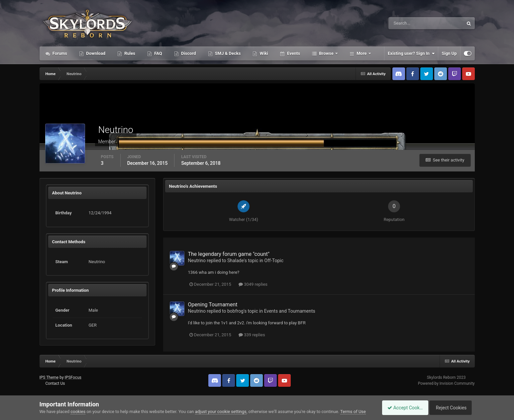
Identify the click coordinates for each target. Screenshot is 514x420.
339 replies (252, 335)
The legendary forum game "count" (229, 254)
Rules (129, 53)
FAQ (158, 53)
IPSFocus (73, 377)
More (362, 53)
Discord (188, 53)
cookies (78, 412)
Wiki (263, 53)
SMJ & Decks (227, 53)
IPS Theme (49, 377)
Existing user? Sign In (411, 53)
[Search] (406, 23)
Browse (326, 53)
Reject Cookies (452, 408)
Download (95, 53)
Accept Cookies (402, 408)
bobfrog (235, 311)
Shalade (236, 261)
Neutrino (197, 261)
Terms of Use (353, 412)
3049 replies (253, 284)
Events (293, 53)
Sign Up (449, 53)
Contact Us (55, 383)
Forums (59, 53)
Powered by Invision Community (446, 383)
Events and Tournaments (290, 311)
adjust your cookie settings (221, 412)
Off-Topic (274, 261)
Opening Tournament (213, 305)
